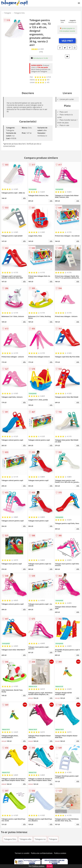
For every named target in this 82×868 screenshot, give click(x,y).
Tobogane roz (40, 839)
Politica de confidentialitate (42, 853)
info (24, 198)
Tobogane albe (25, 839)
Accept (50, 866)
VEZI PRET (67, 41)
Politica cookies (60, 853)
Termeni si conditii (22, 853)
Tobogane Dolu (19, 13)
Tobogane (8, 13)
